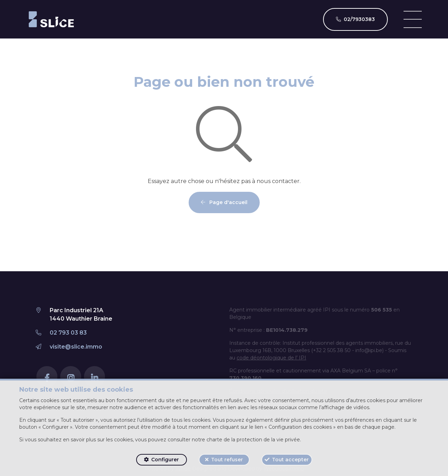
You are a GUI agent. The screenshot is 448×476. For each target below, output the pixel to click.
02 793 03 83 (68, 333)
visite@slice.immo (76, 347)
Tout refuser (227, 460)
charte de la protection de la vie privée (253, 440)
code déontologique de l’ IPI (271, 358)
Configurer (165, 460)
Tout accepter (290, 460)
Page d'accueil (224, 202)
